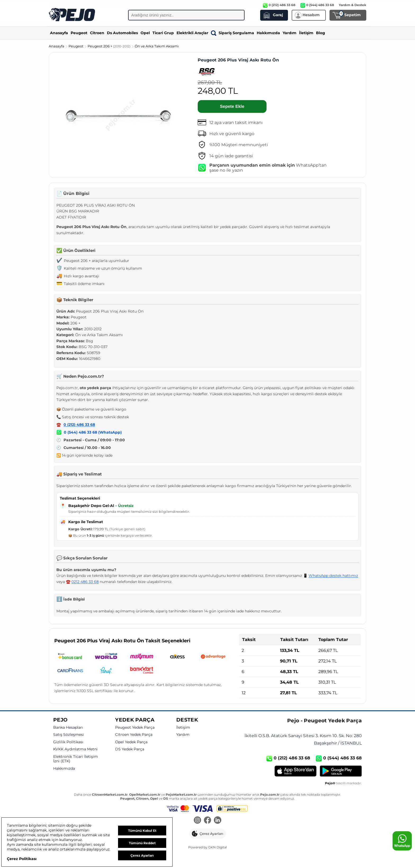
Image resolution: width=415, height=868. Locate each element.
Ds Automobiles (122, 33)
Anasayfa (59, 33)
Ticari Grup (163, 33)
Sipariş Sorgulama (233, 33)
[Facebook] (207, 821)
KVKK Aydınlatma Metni (75, 749)
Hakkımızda (268, 33)
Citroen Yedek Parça (134, 735)
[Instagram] (197, 821)
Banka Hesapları (68, 727)
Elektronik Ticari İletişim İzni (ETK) (76, 759)
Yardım (290, 33)
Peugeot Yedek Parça (135, 727)
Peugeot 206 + (109, 46)
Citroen (97, 33)
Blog (321, 33)
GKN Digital (218, 847)
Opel (145, 33)
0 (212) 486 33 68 (79, 425)
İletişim (306, 33)
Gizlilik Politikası (68, 742)
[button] (208, 834)
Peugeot (79, 33)
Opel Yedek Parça (131, 742)
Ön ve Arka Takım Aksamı (157, 46)
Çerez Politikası (22, 859)
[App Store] (296, 771)
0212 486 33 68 (85, 582)
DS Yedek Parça (130, 749)
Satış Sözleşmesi (69, 735)
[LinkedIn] (218, 821)
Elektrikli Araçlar (192, 33)
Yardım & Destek (353, 5)
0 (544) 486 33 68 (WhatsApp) (93, 432)
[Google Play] (341, 771)
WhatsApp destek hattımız (333, 576)
